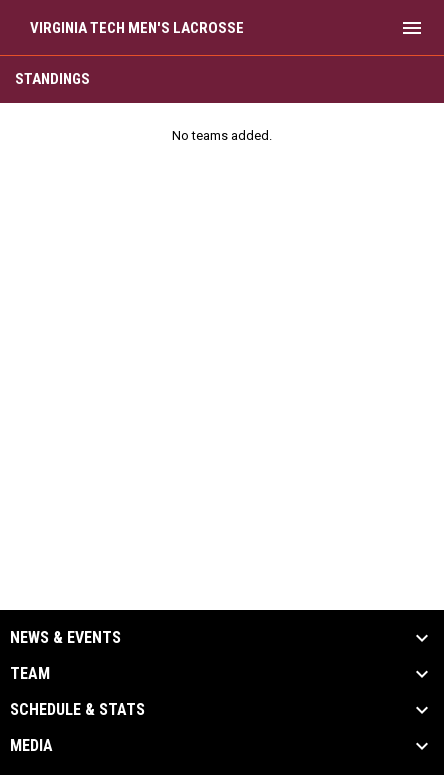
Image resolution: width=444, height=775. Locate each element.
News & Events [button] (65, 638)
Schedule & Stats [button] (77, 710)
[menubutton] (412, 28)
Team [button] (30, 674)
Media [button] (31, 746)
